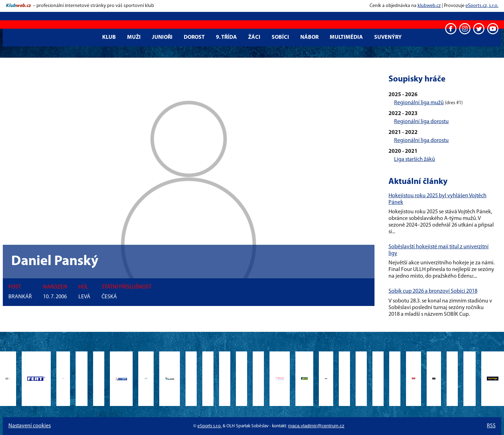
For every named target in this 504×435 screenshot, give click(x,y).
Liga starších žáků (415, 159)
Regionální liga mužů (419, 103)
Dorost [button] (194, 37)
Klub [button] (109, 37)
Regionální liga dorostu (421, 122)
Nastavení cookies (30, 426)
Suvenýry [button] (388, 37)
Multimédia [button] (346, 37)
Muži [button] (134, 37)
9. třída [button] (226, 37)
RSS (491, 426)
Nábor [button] (309, 37)
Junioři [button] (162, 37)
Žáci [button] (254, 37)
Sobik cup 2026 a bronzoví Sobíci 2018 (433, 291)
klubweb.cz (429, 6)
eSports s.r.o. (209, 426)
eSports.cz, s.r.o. (482, 6)
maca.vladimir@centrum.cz (316, 426)
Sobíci (280, 37)
